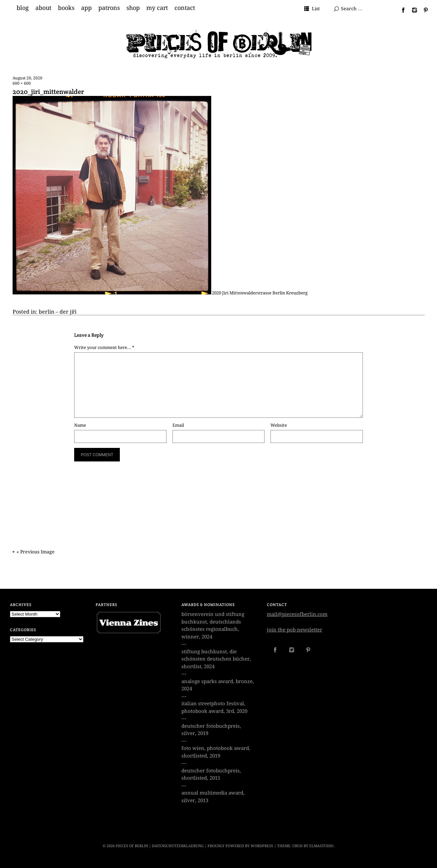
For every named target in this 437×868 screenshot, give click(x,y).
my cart (157, 8)
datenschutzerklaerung (178, 846)
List (316, 9)
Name (80, 425)
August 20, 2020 (27, 78)
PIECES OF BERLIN (132, 846)
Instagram (412, 10)
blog (23, 8)
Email (178, 425)
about (43, 8)
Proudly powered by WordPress (240, 846)
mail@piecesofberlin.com (297, 614)
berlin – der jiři (58, 312)
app (86, 8)
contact (185, 8)
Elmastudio (321, 846)
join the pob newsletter (294, 630)
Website (279, 425)
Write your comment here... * (104, 347)
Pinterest (423, 10)
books (66, 8)
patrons (109, 8)
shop (133, 8)
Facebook (401, 10)
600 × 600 (22, 83)
